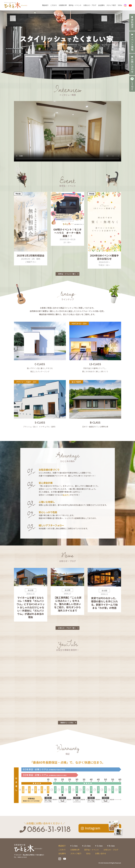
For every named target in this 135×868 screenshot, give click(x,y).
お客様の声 (63, 5)
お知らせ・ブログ (90, 5)
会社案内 (101, 5)
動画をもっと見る (67, 723)
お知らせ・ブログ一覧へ (67, 628)
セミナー (66, 495)
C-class (75, 846)
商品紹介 (45, 5)
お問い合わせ (132, 65)
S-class (100, 846)
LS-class (87, 846)
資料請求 (132, 22)
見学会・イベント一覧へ (67, 274)
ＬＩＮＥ (132, 84)
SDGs (120, 5)
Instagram (93, 828)
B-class (112, 846)
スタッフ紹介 (111, 5)
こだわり (54, 5)
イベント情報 (132, 42)
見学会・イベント (75, 5)
